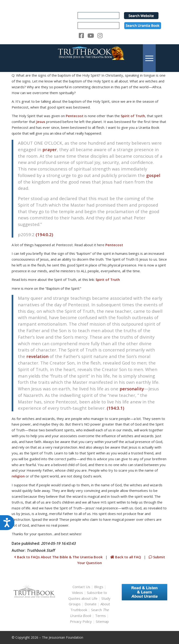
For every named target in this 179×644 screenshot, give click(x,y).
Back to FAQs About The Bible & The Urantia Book (58, 557)
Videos (77, 593)
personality (132, 389)
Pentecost (75, 116)
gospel (153, 175)
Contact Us (81, 587)
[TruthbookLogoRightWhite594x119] (89, 58)
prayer (50, 149)
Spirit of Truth (133, 116)
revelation (37, 356)
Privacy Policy (81, 621)
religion (18, 476)
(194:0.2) (44, 234)
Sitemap (102, 621)
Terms (100, 616)
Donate (91, 604)
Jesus (41, 122)
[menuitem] (149, 58)
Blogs (99, 587)
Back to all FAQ (126, 557)
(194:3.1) (115, 408)
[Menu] (149, 58)
